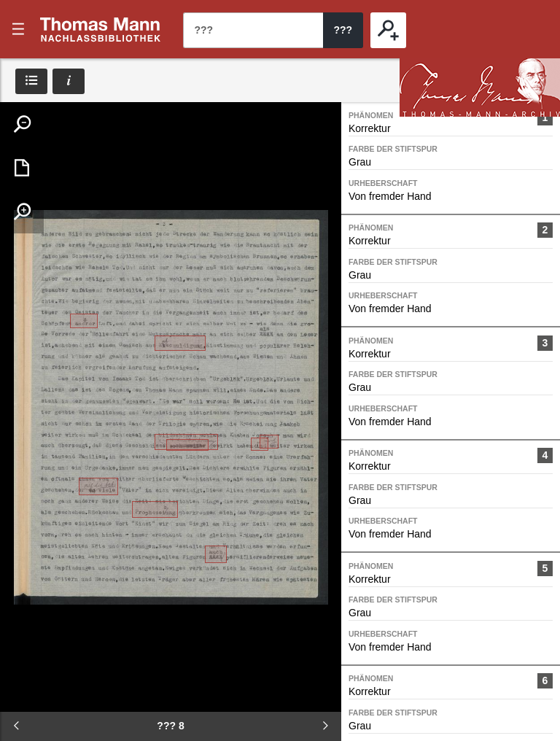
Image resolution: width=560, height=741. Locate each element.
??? (101, 29)
